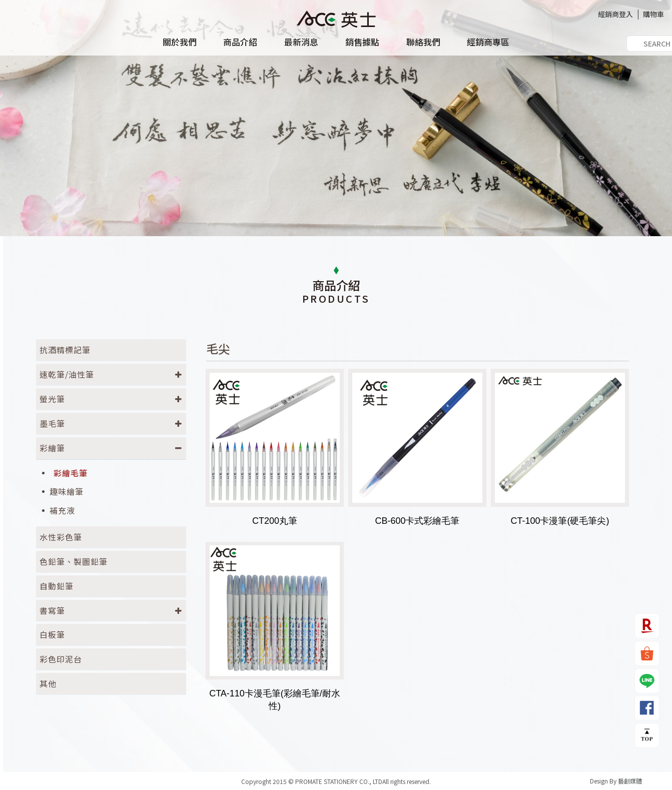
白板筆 (52, 634)
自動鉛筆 (57, 586)
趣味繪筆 (67, 492)
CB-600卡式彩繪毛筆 (417, 521)
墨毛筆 (52, 423)
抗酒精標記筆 (65, 350)
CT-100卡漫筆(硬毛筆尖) (560, 521)
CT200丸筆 (275, 521)
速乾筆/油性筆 (67, 374)
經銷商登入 (615, 14)
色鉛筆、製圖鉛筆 (74, 561)
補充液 (62, 511)
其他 (48, 683)
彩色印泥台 (61, 659)
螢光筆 (52, 399)
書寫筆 (52, 610)
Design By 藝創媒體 (616, 781)
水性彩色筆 (61, 537)
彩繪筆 (52, 448)
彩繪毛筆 (71, 473)
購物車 (653, 14)
